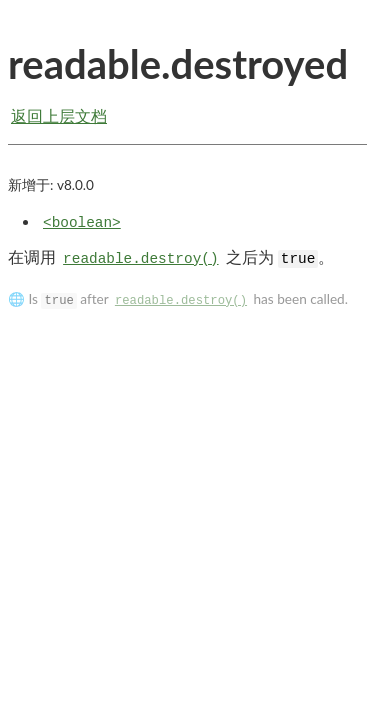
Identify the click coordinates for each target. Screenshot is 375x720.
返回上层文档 (59, 115)
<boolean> (82, 223)
